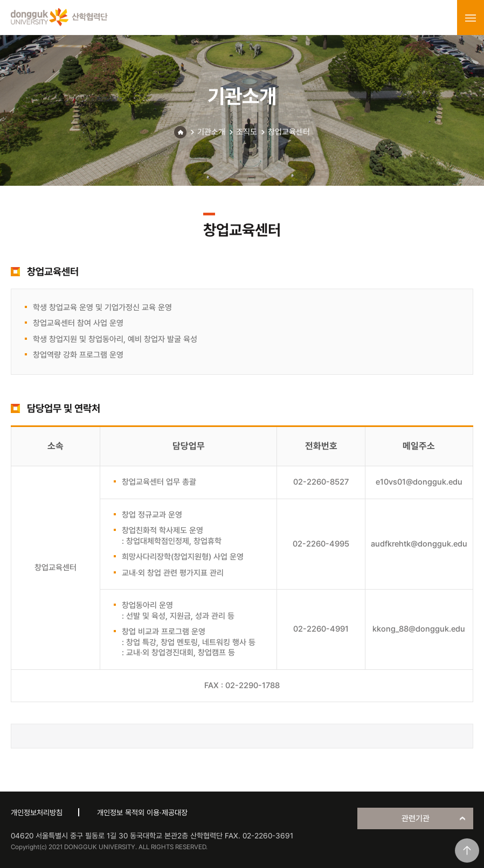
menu (471, 18)
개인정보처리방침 (37, 813)
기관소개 (211, 132)
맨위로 (467, 850)
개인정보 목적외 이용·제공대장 (142, 813)
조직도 (247, 132)
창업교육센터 (289, 132)
